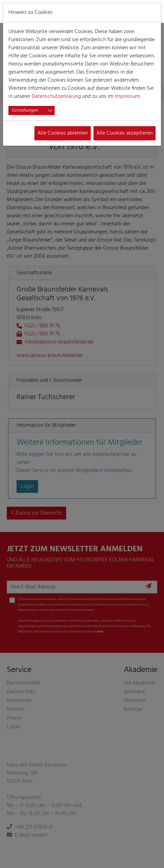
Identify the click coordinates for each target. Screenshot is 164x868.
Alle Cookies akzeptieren (125, 133)
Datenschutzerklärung (56, 96)
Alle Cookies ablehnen (63, 133)
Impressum (127, 96)
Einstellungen (25, 110)
